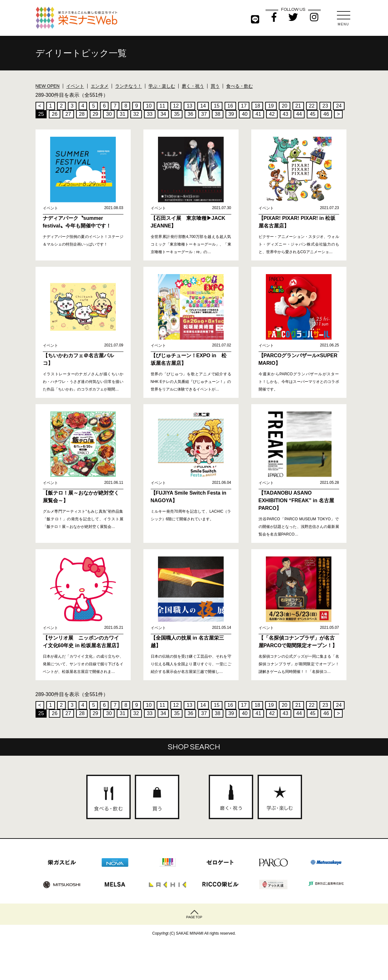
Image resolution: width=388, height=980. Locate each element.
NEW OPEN (48, 86)
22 (312, 106)
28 (82, 114)
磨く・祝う (193, 86)
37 (204, 114)
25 (41, 114)
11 (162, 106)
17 (244, 106)
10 (149, 106)
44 (299, 114)
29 (95, 114)
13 (189, 106)
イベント (75, 86)
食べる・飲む (240, 86)
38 (218, 114)
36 (190, 114)
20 (285, 106)
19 (271, 106)
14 (203, 106)
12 (176, 106)
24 (339, 106)
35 (177, 114)
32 (136, 114)
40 (245, 114)
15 (217, 106)
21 (298, 106)
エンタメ (100, 86)
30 (109, 114)
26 (55, 114)
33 (150, 114)
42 (272, 114)
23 (325, 106)
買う (215, 86)
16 (230, 106)
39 (231, 114)
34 (163, 114)
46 (326, 114)
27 (68, 114)
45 (312, 114)
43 (286, 114)
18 (257, 106)
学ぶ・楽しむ (162, 86)
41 (258, 114)
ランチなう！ (128, 86)
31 (122, 114)
